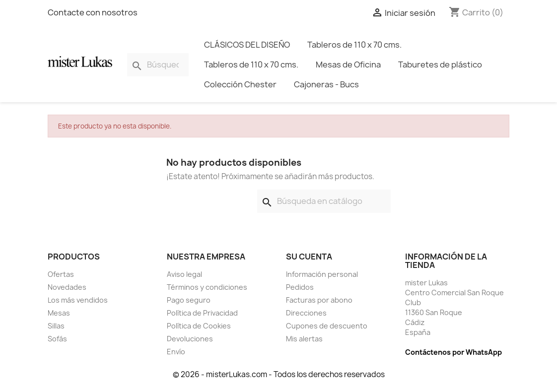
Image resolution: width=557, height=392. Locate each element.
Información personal (322, 274)
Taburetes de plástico (440, 65)
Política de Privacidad (202, 313)
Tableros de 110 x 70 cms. (354, 45)
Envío (176, 352)
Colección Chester (240, 84)
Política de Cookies (199, 326)
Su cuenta (309, 257)
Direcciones (306, 313)
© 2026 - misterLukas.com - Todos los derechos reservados (279, 374)
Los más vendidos (78, 300)
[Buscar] (158, 65)
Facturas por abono (319, 300)
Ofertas (61, 274)
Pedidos (300, 287)
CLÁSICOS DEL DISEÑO (247, 45)
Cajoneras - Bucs (326, 84)
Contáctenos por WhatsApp (453, 352)
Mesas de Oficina (348, 65)
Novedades (67, 287)
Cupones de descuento (327, 326)
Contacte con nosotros (93, 12)
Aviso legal (184, 274)
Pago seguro (189, 300)
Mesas (59, 313)
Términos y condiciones (207, 287)
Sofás (57, 339)
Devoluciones (190, 339)
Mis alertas (304, 339)
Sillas (56, 326)
